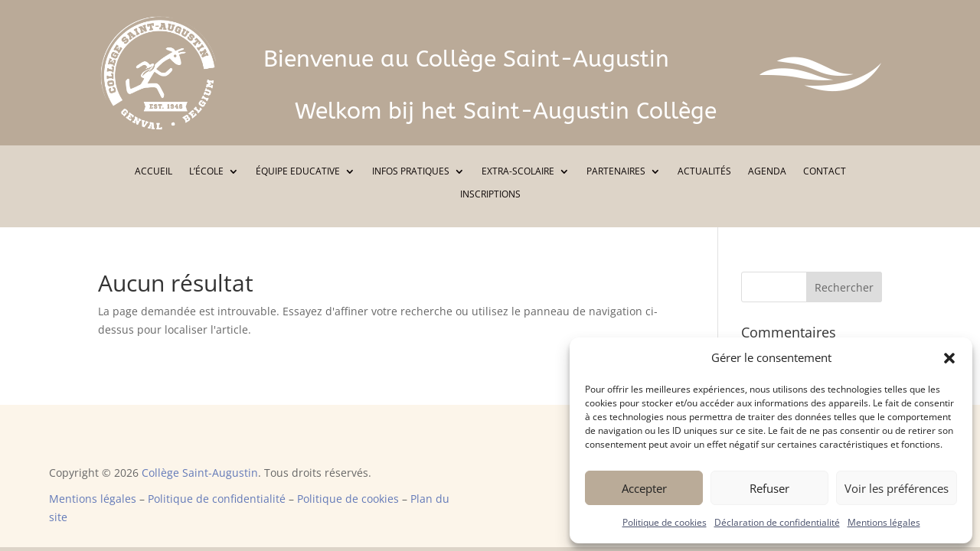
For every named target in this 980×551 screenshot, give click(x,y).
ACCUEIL (154, 172)
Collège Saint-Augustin (200, 473)
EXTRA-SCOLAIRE (518, 172)
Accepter (644, 488)
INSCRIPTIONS (490, 195)
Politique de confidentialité (217, 499)
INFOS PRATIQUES (411, 172)
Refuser (769, 488)
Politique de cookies (665, 522)
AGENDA (767, 172)
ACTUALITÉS (704, 172)
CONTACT (825, 172)
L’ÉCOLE (206, 172)
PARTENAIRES (616, 172)
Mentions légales (884, 522)
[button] (949, 358)
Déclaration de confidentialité (777, 522)
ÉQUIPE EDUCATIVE (298, 172)
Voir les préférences (897, 488)
